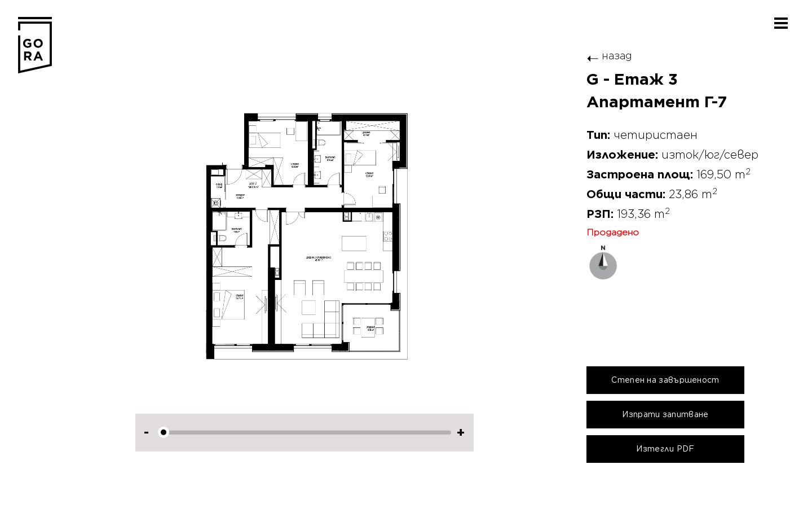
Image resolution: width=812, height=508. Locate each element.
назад (609, 56)
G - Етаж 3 (632, 80)
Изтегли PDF (665, 449)
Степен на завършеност (665, 380)
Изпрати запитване (665, 414)
